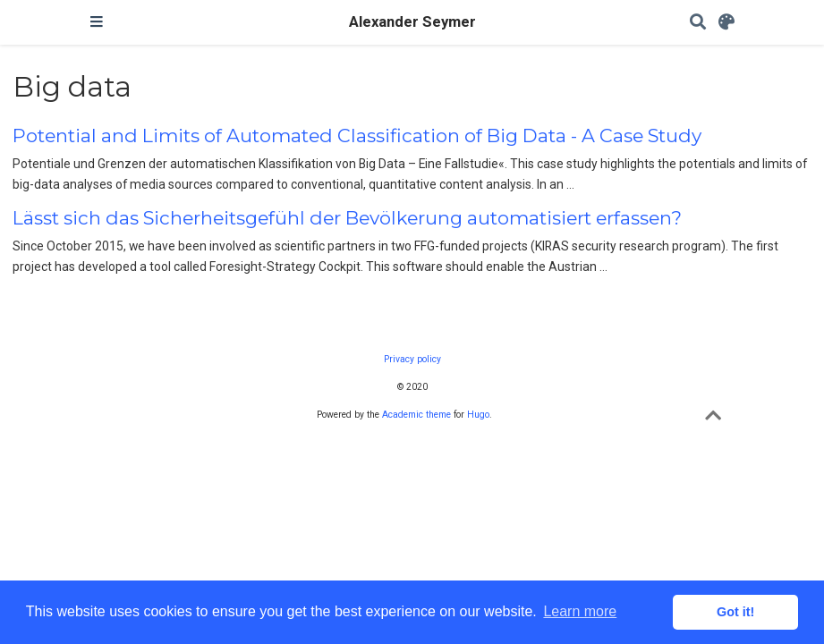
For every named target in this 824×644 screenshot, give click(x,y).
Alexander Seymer (412, 22)
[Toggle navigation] (97, 22)
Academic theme (416, 415)
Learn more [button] (580, 611)
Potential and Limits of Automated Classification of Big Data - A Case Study (357, 136)
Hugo (478, 415)
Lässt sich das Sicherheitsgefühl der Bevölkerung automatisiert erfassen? (347, 218)
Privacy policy (412, 359)
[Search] (698, 23)
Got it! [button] (735, 612)
